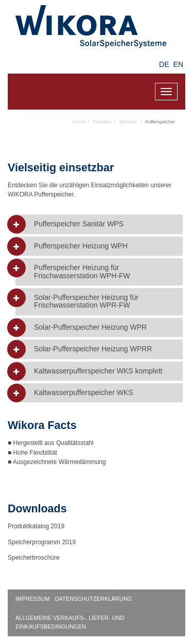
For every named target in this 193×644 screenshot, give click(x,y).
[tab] (99, 224)
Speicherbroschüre (34, 558)
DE (164, 64)
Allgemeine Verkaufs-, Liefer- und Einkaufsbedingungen (70, 622)
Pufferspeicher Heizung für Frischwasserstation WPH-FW (82, 272)
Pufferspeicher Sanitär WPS (79, 224)
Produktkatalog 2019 (36, 526)
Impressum (33, 599)
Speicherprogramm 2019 (42, 542)
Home (79, 122)
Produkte (102, 122)
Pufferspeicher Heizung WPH (81, 246)
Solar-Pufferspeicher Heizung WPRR (93, 349)
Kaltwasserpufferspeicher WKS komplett (98, 371)
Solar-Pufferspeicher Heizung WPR (90, 327)
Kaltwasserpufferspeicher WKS (84, 393)
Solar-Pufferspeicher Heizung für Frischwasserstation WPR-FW (86, 301)
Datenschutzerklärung (94, 599)
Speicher (129, 122)
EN (178, 64)
